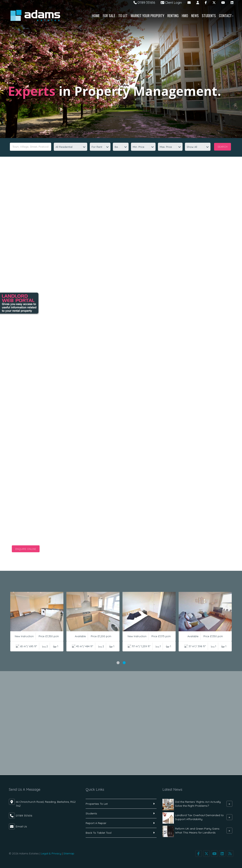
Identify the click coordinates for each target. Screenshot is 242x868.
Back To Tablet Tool (99, 833)
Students (209, 16)
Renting (173, 16)
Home (96, 16)
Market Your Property (147, 16)
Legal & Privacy (51, 853)
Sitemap (69, 853)
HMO (185, 16)
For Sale (109, 16)
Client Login (171, 3)
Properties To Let (97, 804)
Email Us (21, 826)
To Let (123, 16)
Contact (226, 16)
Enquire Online (26, 549)
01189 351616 (144, 3)
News (195, 16)
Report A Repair (96, 823)
